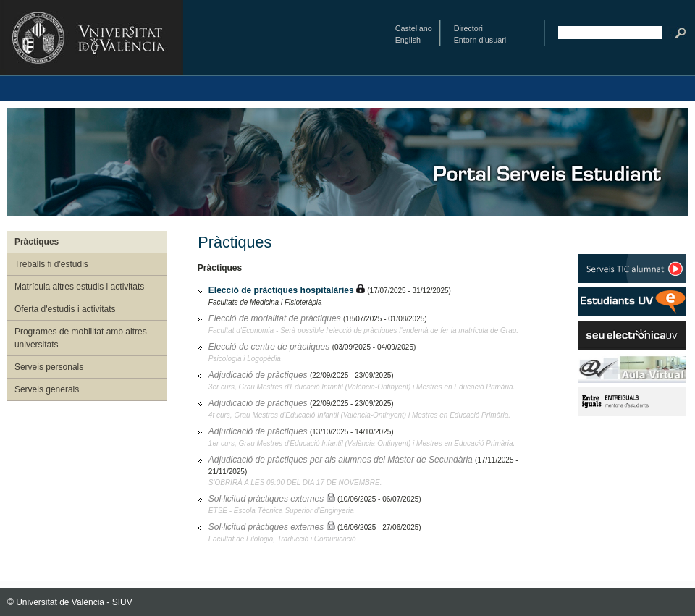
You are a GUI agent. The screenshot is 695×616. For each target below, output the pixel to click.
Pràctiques (37, 242)
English (408, 40)
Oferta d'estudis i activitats (65, 309)
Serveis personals (49, 367)
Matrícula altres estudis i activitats (79, 287)
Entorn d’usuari (480, 40)
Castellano (414, 28)
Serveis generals (47, 389)
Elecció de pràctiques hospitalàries (282, 290)
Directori (468, 28)
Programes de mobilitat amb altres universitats (81, 338)
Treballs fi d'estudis (51, 264)
